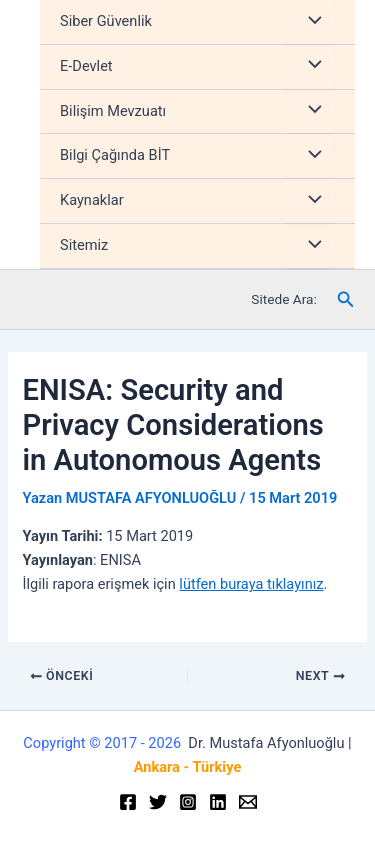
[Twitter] (158, 802)
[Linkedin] (218, 802)
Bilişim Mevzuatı (113, 111)
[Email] (248, 802)
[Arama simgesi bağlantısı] (346, 299)
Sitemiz (84, 245)
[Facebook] (128, 802)
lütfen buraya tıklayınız (251, 584)
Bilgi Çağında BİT (115, 155)
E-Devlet (86, 66)
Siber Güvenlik (106, 21)
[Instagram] (188, 802)
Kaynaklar (92, 200)
